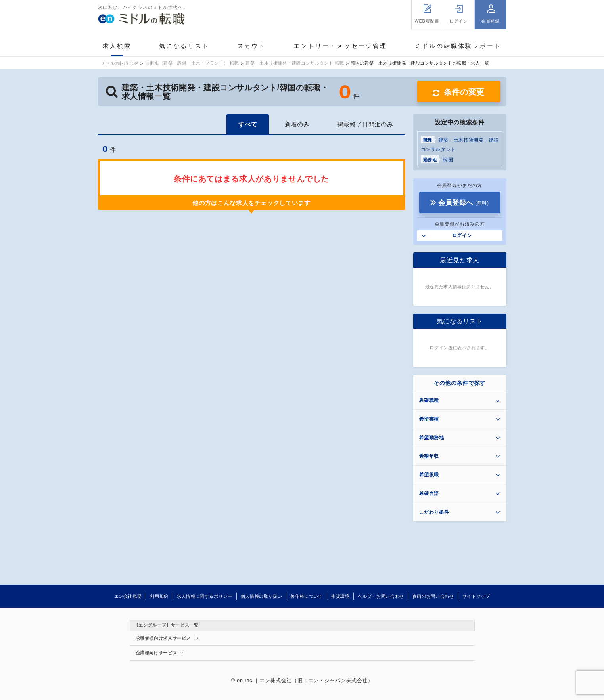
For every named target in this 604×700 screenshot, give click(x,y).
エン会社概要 (128, 596)
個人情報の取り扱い (262, 596)
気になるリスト (184, 46)
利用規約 (159, 596)
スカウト (252, 46)
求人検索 (117, 46)
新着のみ (297, 124)
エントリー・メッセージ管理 (340, 46)
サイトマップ (476, 596)
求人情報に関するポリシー (205, 596)
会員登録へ (464, 203)
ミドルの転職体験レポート (458, 46)
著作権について (306, 596)
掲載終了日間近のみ (365, 124)
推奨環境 (340, 596)
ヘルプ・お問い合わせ (381, 596)
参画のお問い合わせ (433, 596)
